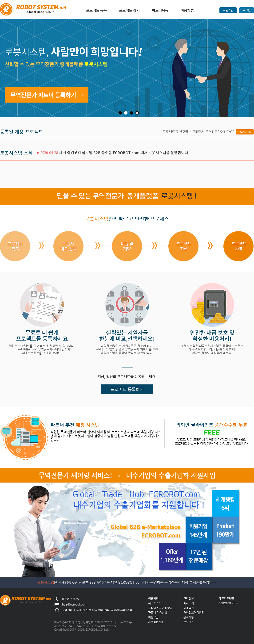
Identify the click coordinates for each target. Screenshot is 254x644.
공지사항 (189, 617)
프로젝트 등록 (96, 10)
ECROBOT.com (228, 603)
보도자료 (189, 622)
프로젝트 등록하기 (127, 389)
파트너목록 (160, 10)
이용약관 (189, 608)
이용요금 (153, 617)
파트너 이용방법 (158, 613)
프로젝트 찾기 (129, 10)
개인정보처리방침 (194, 613)
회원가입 (228, 10)
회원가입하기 (245, 132)
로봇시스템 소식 (16, 153)
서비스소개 (155, 603)
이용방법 (187, 10)
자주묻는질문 (156, 622)
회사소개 (189, 603)
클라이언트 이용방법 (160, 608)
